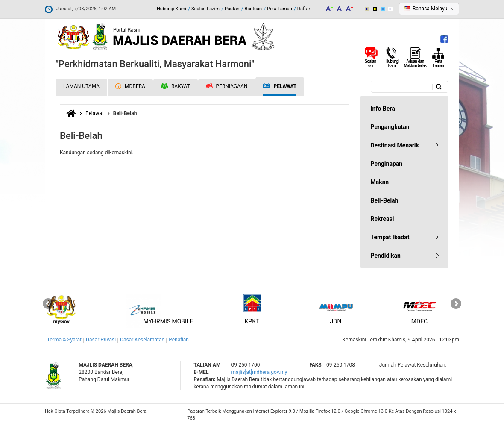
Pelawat (280, 87)
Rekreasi (382, 219)
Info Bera (383, 109)
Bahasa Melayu (430, 9)
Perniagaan (227, 86)
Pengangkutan (390, 127)
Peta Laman (280, 9)
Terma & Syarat (64, 340)
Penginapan (387, 164)
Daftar (304, 9)
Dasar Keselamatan (142, 340)
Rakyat (176, 86)
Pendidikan (386, 256)
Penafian (179, 340)
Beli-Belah (385, 200)
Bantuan (253, 9)
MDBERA (130, 86)
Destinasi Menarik (395, 145)
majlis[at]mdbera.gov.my (259, 372)
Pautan (232, 9)
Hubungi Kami (171, 9)
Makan (380, 182)
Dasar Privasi (101, 340)
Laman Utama (81, 86)
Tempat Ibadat (390, 237)
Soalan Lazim (205, 9)
